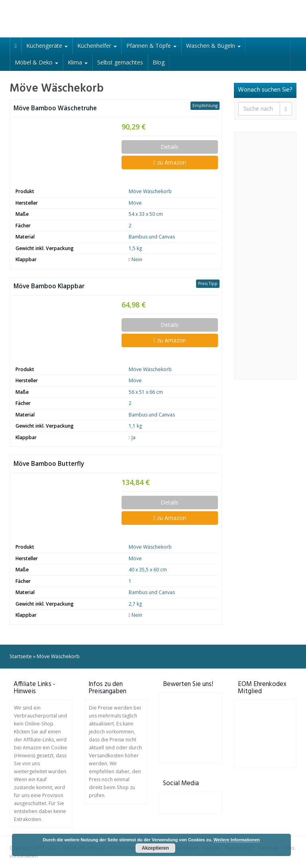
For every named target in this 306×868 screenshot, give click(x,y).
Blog (159, 62)
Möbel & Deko (36, 62)
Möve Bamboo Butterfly (49, 464)
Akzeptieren (155, 848)
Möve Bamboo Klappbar (49, 286)
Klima (78, 62)
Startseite (21, 656)
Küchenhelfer (97, 46)
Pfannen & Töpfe (151, 46)
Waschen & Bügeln (213, 46)
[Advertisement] (265, 256)
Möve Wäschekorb (150, 191)
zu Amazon (170, 162)
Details (170, 147)
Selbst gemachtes (120, 62)
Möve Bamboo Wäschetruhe (55, 108)
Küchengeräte (47, 46)
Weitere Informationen (237, 840)
